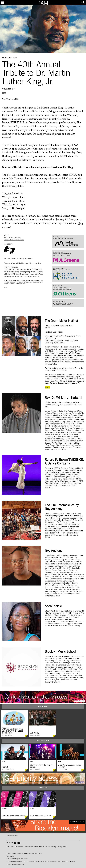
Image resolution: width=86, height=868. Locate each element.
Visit (12, 847)
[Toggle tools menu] (83, 2)
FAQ (8, 847)
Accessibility (52, 847)
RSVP (6, 288)
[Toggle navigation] (2, 2)
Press (36, 847)
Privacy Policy (62, 847)
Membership (29, 847)
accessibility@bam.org (20, 263)
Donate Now (19, 847)
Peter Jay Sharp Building (12, 238)
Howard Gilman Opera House (14, 240)
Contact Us (43, 847)
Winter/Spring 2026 (12, 99)
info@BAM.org (11, 856)
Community (7, 58)
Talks (15, 58)
